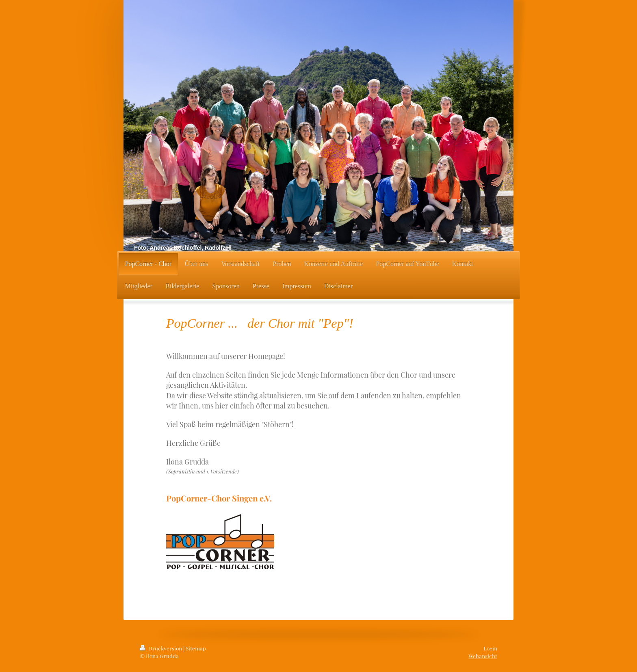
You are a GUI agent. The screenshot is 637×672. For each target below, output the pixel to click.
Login (490, 648)
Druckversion (161, 648)
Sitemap (196, 648)
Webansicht (483, 656)
